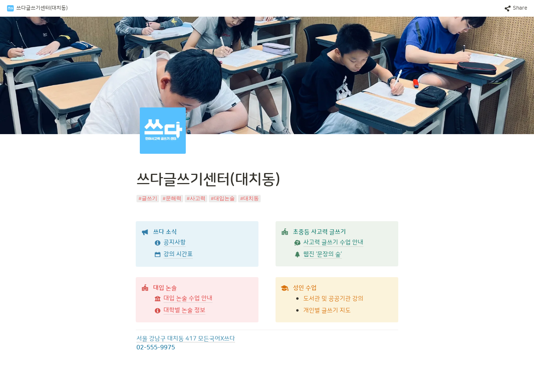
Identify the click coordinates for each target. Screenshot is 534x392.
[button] (37, 9)
